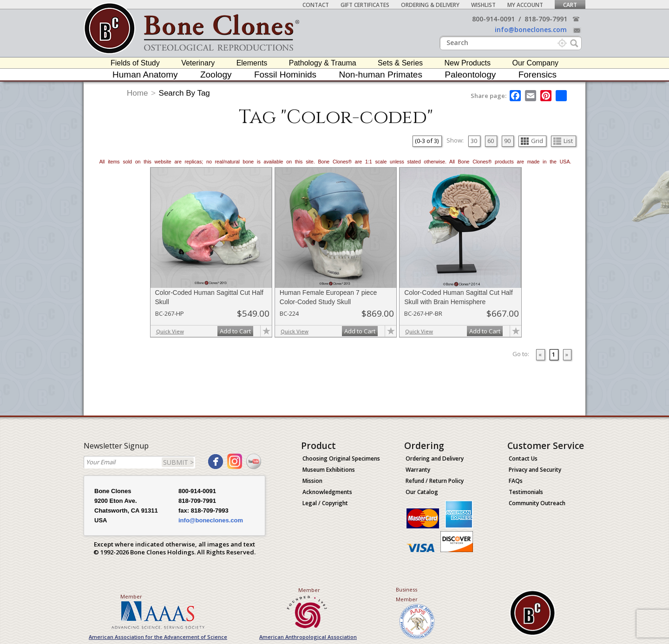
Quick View (170, 331)
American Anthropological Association (308, 637)
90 (507, 141)
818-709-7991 (546, 19)
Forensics (538, 75)
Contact (316, 5)
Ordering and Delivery (435, 459)
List (563, 141)
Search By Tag (184, 93)
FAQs (516, 481)
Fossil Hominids (285, 75)
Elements (252, 63)
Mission (312, 481)
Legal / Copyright (325, 503)
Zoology (216, 75)
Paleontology (470, 75)
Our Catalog (422, 492)
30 (474, 141)
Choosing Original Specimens (341, 459)
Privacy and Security (535, 470)
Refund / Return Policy (435, 481)
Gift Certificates (365, 5)
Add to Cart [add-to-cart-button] (235, 331)
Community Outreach (537, 503)
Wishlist (483, 5)
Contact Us (523, 459)
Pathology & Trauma (323, 63)
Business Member (407, 594)
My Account (525, 5)
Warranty (418, 470)
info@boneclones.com (531, 29)
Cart (570, 5)
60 (491, 141)
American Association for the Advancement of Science (158, 637)
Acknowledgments (327, 492)
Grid (532, 141)
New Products (467, 63)
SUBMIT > (178, 462)
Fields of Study (135, 63)
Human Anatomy (145, 75)
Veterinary (198, 63)
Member (131, 596)
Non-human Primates (380, 75)
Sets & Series (400, 63)
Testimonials (526, 492)
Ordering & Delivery (430, 5)
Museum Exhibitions (329, 470)
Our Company (535, 63)
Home (137, 93)
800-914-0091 (493, 19)
